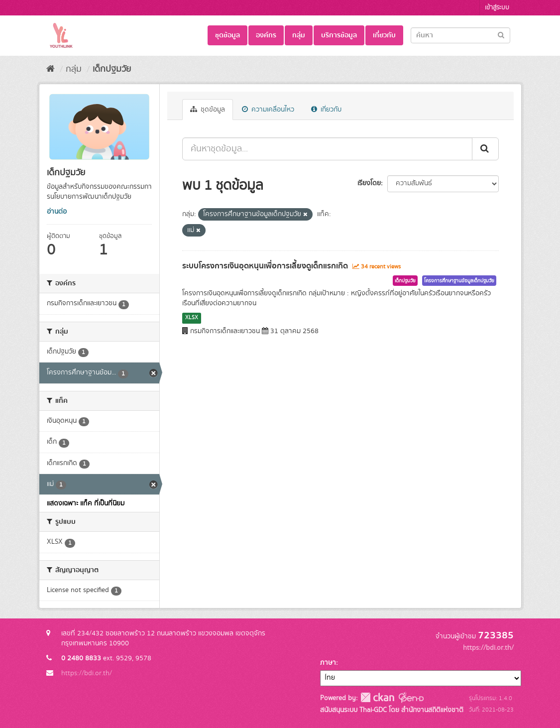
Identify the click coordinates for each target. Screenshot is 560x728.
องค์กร (266, 35)
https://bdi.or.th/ (87, 673)
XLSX (192, 318)
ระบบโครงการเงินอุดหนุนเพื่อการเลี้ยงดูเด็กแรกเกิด (265, 266)
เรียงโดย (369, 183)
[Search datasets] (460, 35)
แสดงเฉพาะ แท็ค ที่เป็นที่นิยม (86, 503)
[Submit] (501, 35)
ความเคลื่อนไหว (268, 110)
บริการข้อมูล (339, 35)
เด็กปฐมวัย (112, 69)
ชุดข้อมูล (227, 35)
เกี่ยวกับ (384, 35)
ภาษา (328, 663)
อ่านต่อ (57, 212)
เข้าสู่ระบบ (497, 8)
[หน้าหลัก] (51, 69)
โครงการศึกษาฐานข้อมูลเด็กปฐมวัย (459, 281)
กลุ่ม (299, 35)
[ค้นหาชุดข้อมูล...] (327, 149)
